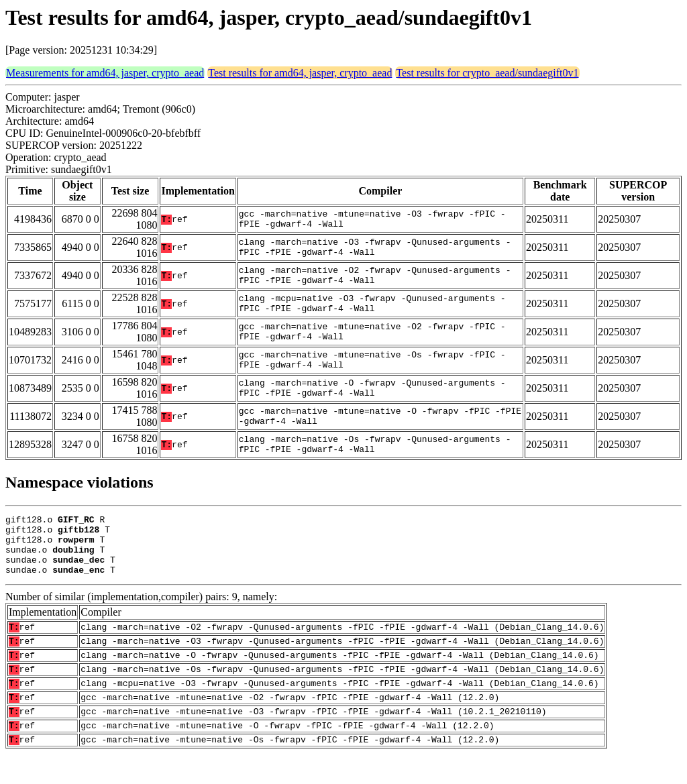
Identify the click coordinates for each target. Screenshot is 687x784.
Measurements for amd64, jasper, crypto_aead (105, 73)
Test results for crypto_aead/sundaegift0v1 (487, 73)
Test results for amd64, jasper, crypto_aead (300, 73)
